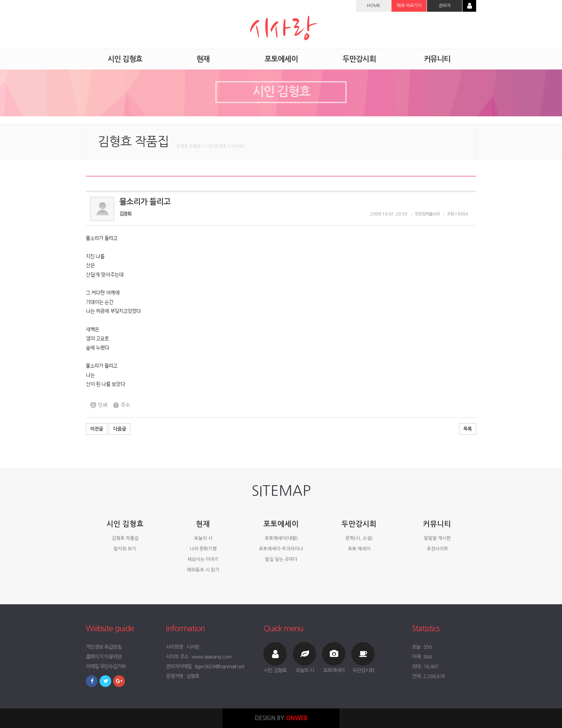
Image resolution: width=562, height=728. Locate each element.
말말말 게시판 (437, 538)
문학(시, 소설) (359, 538)
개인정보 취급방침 (104, 647)
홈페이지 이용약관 (104, 657)
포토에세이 (281, 524)
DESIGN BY (281, 718)
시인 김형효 (125, 524)
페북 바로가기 (409, 6)
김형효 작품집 (125, 538)
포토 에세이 (359, 549)
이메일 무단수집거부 (106, 667)
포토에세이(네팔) (281, 538)
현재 (203, 524)
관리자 (445, 6)
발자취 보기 (125, 549)
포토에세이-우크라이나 (281, 549)
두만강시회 (359, 524)
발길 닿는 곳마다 (281, 559)
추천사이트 (437, 549)
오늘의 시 (203, 538)
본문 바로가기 (0, 0)
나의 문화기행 (203, 549)
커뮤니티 (437, 524)
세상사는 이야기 (203, 559)
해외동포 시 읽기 (203, 570)
